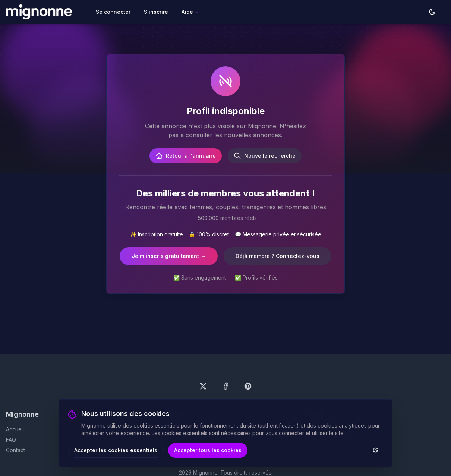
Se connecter (113, 12)
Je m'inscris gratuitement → (169, 256)
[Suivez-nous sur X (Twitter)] (203, 386)
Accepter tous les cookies (208, 450)
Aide (190, 12)
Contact (15, 450)
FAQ (11, 440)
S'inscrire (156, 12)
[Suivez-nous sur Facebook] (225, 386)
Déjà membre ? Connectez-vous (277, 256)
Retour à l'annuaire (186, 156)
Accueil (15, 429)
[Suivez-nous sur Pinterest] (248, 386)
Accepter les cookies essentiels (116, 450)
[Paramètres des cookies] (376, 450)
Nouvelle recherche (265, 156)
